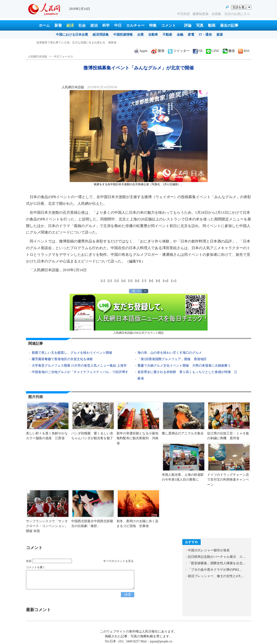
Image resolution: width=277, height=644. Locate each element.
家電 (191, 35)
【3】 (117, 281)
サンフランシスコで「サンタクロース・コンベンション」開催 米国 (47, 526)
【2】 (110, 281)
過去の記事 (229, 25)
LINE (213, 51)
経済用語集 (101, 35)
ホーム (44, 25)
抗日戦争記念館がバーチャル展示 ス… (217, 557)
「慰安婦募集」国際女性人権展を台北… (217, 563)
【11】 (174, 281)
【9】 (158, 281)
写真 (200, 25)
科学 (106, 25)
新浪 (158, 51)
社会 (82, 25)
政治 (94, 25)
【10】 (166, 281)
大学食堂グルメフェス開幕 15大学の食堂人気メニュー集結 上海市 (79, 366)
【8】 (151, 281)
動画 (212, 25)
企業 (140, 35)
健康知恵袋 (201, 14)
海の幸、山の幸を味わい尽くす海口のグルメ (170, 353)
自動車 (153, 35)
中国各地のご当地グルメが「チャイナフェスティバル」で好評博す (80, 372)
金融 (180, 35)
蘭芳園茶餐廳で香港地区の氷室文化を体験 (62, 359)
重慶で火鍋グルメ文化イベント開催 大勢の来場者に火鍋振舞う (184, 366)
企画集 (217, 14)
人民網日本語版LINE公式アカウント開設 (139, 314)
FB (198, 51)
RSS (244, 51)
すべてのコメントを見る (118, 561)
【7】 (144, 281)
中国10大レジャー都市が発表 (209, 550)
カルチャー (135, 25)
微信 (229, 51)
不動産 (167, 35)
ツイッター (179, 51)
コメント (168, 25)
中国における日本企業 (72, 35)
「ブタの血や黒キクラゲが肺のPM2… (215, 570)
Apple (141, 51)
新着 (58, 25)
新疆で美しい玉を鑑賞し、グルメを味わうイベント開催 (72, 353)
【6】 (137, 281)
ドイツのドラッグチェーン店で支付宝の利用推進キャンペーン (228, 480)
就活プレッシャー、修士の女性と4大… (216, 576)
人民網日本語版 (37, 57)
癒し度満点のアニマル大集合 (183, 433)
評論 (188, 25)
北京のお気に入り (237, 14)
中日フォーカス (63, 57)
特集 (153, 25)
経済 (70, 25)
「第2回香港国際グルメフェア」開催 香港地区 (172, 359)
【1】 (103, 281)
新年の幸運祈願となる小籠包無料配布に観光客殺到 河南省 (137, 438)
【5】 (130, 281)
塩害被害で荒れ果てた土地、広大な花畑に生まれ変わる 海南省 (76, 43)
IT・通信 (205, 35)
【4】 (123, 281)
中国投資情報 (123, 35)
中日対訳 (184, 14)
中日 (118, 25)
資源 (220, 35)
